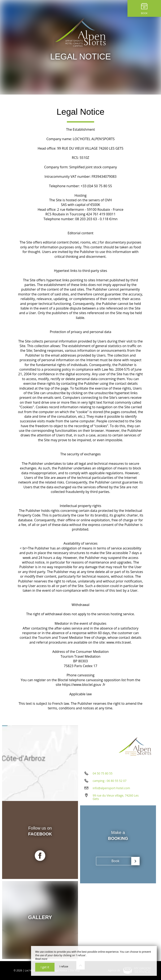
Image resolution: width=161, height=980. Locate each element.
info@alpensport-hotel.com (111, 788)
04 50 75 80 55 (103, 773)
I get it (45, 967)
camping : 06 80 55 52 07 (110, 781)
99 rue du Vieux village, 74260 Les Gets (116, 797)
